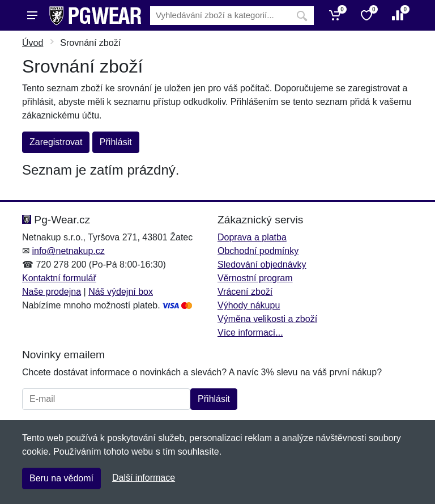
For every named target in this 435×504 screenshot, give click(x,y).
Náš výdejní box (121, 292)
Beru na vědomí (61, 478)
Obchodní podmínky (258, 251)
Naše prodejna (52, 292)
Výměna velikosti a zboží (267, 319)
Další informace (144, 478)
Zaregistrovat (56, 142)
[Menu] (32, 15)
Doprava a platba (252, 237)
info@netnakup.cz (68, 251)
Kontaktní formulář (59, 278)
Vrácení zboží (245, 292)
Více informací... (250, 333)
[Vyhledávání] (220, 16)
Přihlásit (116, 142)
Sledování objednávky (262, 264)
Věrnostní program (255, 278)
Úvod (33, 43)
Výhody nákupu (249, 305)
